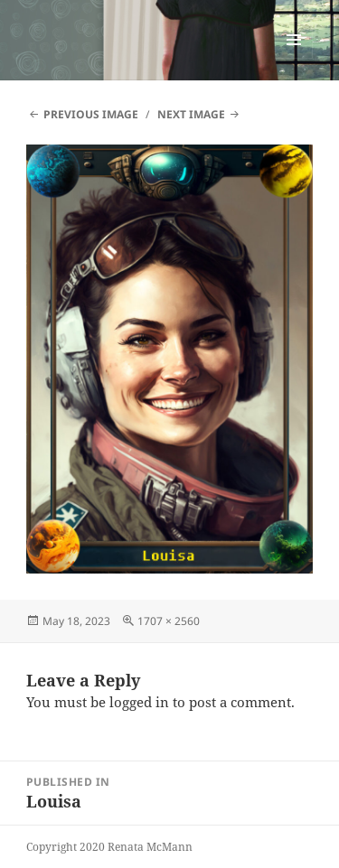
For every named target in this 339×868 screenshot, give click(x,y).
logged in (139, 702)
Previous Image (91, 114)
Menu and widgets (294, 58)
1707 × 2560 (169, 621)
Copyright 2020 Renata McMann (109, 847)
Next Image (191, 114)
